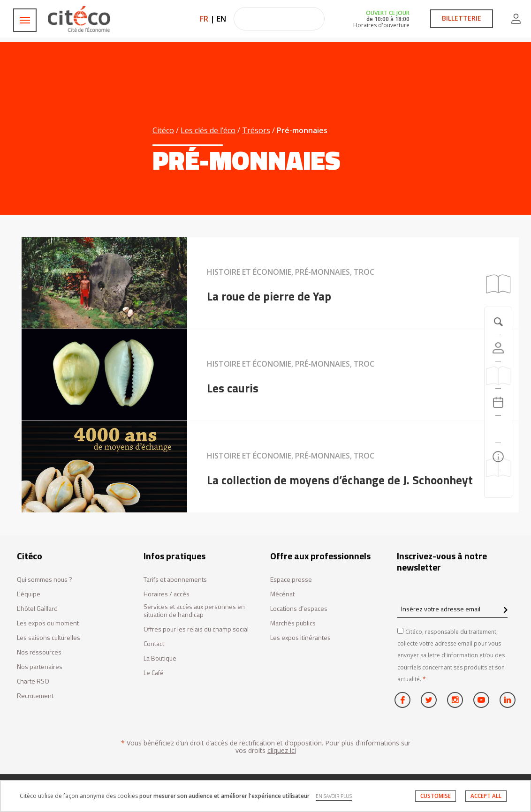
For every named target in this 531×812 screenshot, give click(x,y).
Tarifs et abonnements (175, 580)
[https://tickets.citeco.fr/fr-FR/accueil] (498, 375)
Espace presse (291, 580)
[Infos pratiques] (498, 457)
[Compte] (498, 348)
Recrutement (35, 696)
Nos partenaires (40, 667)
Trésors (256, 130)
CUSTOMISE (436, 796)
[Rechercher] (498, 429)
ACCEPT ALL (486, 796)
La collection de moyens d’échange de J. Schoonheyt (340, 480)
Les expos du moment (48, 623)
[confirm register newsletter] (505, 610)
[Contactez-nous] (498, 484)
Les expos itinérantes (300, 638)
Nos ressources (39, 652)
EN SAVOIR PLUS (334, 796)
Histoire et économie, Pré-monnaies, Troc (291, 272)
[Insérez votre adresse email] (452, 609)
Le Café (154, 673)
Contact (154, 644)
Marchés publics (293, 623)
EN (221, 19)
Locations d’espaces (299, 609)
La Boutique (160, 658)
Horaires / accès (167, 594)
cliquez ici (282, 750)
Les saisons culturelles (49, 638)
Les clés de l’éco (208, 130)
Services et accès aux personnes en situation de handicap (194, 611)
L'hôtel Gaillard (37, 609)
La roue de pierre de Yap (269, 296)
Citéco (163, 130)
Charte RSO (33, 681)
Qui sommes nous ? (45, 580)
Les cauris (233, 388)
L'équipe (29, 594)
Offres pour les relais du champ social (196, 629)
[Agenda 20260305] (498, 402)
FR (204, 19)
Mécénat (282, 594)
